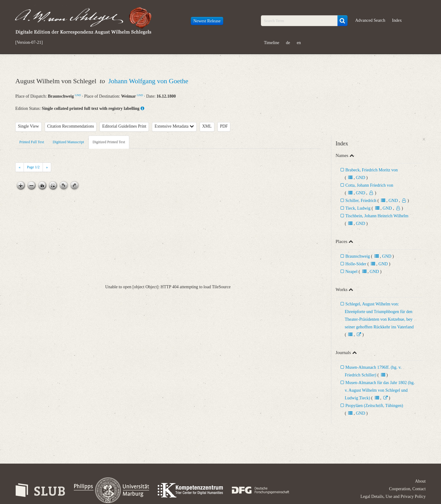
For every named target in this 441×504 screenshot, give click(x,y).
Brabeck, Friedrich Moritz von (372, 170)
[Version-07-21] (29, 43)
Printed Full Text (32, 142)
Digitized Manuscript (68, 142)
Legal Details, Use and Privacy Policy (393, 497)
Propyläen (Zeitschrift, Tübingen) (374, 406)
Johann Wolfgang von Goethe (148, 81)
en (299, 43)
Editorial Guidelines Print (124, 126)
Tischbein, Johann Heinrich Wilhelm (377, 216)
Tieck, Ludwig (358, 208)
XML (207, 126)
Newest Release (207, 21)
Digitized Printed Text (109, 142)
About (420, 481)
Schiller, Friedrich (361, 201)
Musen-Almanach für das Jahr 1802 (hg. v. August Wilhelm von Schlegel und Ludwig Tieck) (380, 390)
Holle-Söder (356, 264)
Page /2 (33, 167)
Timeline (272, 43)
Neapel (352, 272)
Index (397, 20)
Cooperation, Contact (407, 489)
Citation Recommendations (71, 126)
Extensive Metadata (174, 126)
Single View (29, 126)
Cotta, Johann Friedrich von (369, 185)
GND (78, 95)
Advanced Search (370, 20)
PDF (224, 126)
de (288, 43)
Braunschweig (358, 256)
